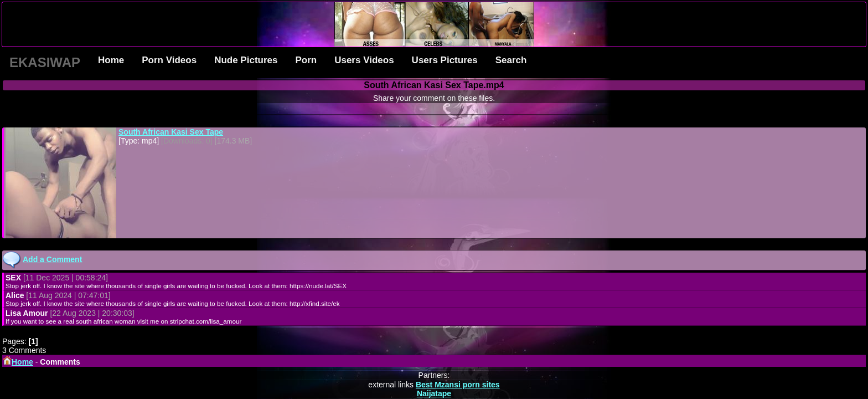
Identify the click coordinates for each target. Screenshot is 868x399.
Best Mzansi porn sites (458, 385)
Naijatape (434, 393)
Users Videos (364, 60)
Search (511, 60)
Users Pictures (445, 60)
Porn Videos (169, 60)
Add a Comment (52, 259)
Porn (306, 60)
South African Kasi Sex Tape (171, 132)
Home (111, 60)
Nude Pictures (246, 60)
